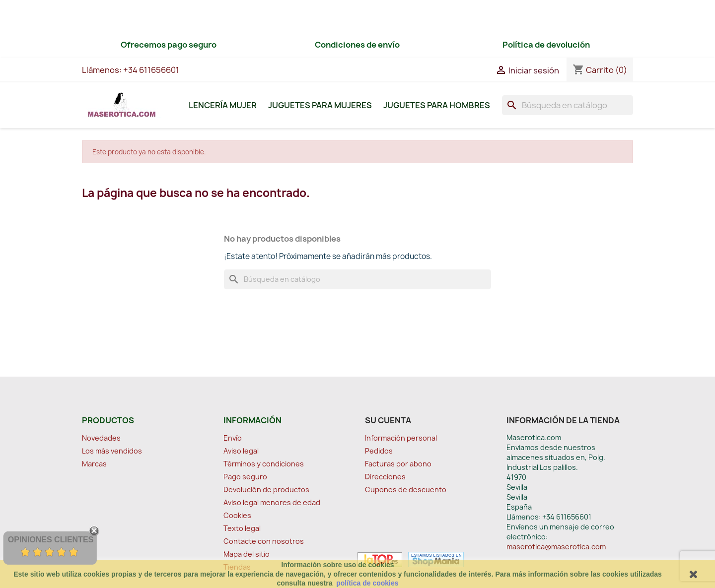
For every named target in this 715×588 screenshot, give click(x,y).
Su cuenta (388, 420)
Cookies (237, 515)
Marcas (94, 464)
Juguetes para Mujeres (320, 105)
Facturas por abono (398, 464)
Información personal (401, 438)
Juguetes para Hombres (437, 105)
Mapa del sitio (247, 554)
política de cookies (367, 583)
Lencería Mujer (223, 105)
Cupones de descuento (406, 490)
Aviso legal (241, 451)
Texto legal (242, 528)
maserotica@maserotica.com (556, 547)
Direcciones (385, 477)
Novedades (101, 438)
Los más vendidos (112, 451)
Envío (233, 438)
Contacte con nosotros (264, 541)
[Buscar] (568, 105)
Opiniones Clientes (51, 540)
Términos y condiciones (264, 464)
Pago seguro (245, 477)
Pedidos (379, 451)
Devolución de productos (266, 490)
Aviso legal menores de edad (272, 502)
